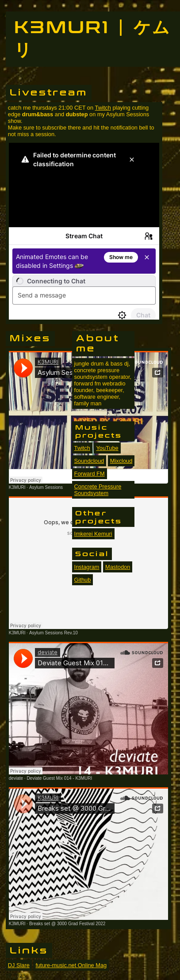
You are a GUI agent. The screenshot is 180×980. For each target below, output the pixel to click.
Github (83, 580)
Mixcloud (121, 461)
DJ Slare (19, 965)
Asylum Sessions (46, 487)
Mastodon (118, 567)
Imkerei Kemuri (93, 534)
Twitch (103, 108)
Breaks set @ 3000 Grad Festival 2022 (67, 924)
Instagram (87, 567)
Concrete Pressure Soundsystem (98, 490)
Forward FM (90, 474)
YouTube (107, 448)
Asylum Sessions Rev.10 (54, 633)
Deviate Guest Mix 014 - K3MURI (59, 778)
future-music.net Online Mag (71, 965)
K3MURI (17, 487)
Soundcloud (89, 461)
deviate (16, 778)
